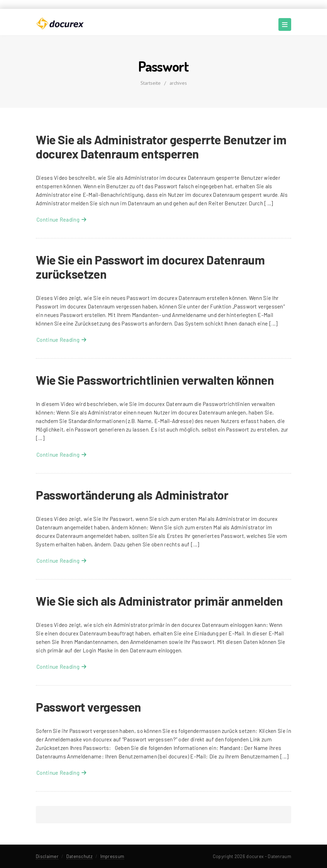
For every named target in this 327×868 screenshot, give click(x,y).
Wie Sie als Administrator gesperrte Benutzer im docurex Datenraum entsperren (161, 147)
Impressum (112, 856)
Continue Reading (62, 219)
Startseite (151, 83)
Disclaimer (47, 856)
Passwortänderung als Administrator (132, 495)
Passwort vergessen (88, 707)
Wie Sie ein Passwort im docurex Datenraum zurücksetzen (150, 267)
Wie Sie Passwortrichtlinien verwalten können (155, 380)
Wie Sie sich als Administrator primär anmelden (159, 601)
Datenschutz (79, 856)
